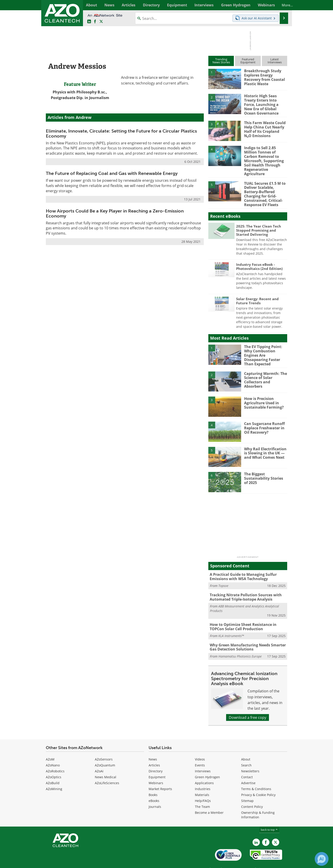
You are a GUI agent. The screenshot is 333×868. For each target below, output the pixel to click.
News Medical (106, 766)
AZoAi (99, 760)
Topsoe (223, 576)
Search (246, 754)
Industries (203, 778)
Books (153, 784)
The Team (202, 795)
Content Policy (252, 795)
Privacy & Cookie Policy (258, 784)
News (153, 748)
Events (200, 754)
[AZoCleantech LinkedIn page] (89, 22)
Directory (156, 760)
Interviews (203, 760)
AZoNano (53, 754)
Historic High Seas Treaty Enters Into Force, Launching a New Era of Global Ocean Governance (266, 104)
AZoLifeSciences (107, 772)
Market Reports (160, 778)
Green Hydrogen (207, 766)
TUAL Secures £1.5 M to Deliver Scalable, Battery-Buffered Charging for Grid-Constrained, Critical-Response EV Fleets (264, 187)
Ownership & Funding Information (258, 804)
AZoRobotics (55, 760)
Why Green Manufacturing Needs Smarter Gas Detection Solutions (246, 636)
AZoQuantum (105, 754)
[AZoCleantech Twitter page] (101, 22)
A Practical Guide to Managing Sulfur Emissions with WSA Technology (241, 567)
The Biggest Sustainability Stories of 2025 (265, 469)
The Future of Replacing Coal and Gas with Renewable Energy (112, 173)
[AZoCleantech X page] (276, 831)
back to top (269, 818)
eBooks (154, 790)
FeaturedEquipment (248, 61)
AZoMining (54, 778)
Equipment (157, 766)
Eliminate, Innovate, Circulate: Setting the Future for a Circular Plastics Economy (121, 133)
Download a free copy (248, 706)
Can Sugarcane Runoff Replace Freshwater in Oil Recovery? (263, 418)
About (246, 748)
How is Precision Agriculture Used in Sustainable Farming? (263, 393)
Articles (154, 754)
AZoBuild (53, 772)
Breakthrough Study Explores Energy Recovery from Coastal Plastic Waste (264, 77)
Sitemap (247, 790)
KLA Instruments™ (231, 625)
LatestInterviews (275, 61)
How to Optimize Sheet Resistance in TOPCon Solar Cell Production (241, 616)
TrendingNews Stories (221, 61)
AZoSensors (104, 748)
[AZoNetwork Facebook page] (95, 22)
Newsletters (250, 760)
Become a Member (209, 801)
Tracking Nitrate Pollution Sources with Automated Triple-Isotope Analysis (244, 587)
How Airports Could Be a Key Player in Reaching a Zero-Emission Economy (115, 213)
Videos (200, 748)
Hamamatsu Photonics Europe (240, 645)
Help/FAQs (203, 790)
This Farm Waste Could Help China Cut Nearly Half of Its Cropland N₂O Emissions (265, 128)
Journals (155, 795)
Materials (202, 784)
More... (282, 5)
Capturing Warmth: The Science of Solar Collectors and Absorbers (266, 368)
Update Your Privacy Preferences (80, 862)
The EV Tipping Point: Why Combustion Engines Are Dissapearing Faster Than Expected (266, 345)
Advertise (248, 772)
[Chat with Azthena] (322, 859)
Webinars (156, 772)
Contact (247, 766)
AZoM (50, 748)
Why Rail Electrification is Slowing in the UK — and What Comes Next (264, 443)
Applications (204, 772)
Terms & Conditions (256, 778)
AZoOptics (54, 766)
